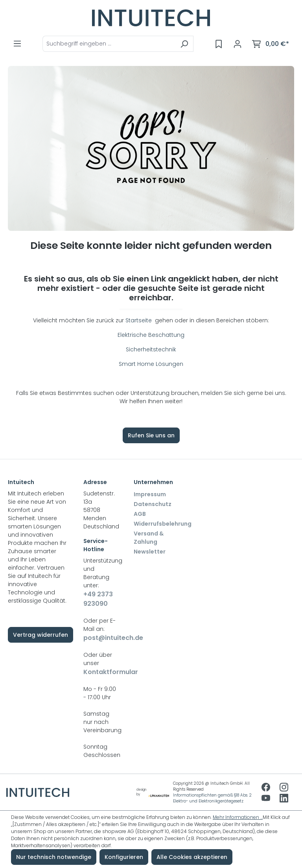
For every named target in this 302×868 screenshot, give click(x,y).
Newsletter (150, 552)
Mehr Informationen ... (238, 817)
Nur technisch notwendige (54, 857)
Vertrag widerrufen (41, 635)
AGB (140, 514)
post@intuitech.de (101, 638)
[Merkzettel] (219, 44)
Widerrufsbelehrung (163, 524)
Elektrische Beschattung (151, 335)
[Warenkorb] (271, 44)
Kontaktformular (101, 672)
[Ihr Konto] (238, 44)
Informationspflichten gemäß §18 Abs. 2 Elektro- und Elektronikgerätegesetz (212, 798)
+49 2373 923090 (98, 599)
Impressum (150, 494)
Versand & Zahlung (149, 538)
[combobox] (109, 44)
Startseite (139, 320)
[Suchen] (184, 44)
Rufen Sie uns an (151, 435)
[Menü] (17, 44)
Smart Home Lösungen (151, 364)
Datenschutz (153, 504)
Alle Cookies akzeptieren (192, 857)
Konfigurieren (124, 857)
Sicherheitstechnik (151, 349)
